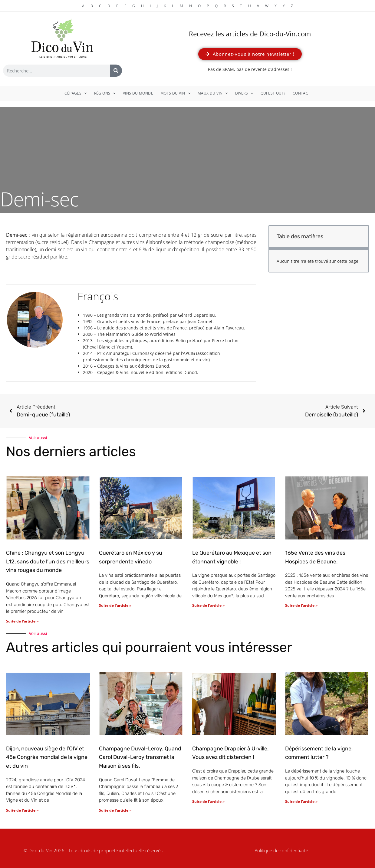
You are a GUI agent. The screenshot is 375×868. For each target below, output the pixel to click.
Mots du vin (175, 93)
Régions (105, 93)
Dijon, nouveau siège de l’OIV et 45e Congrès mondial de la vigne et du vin (47, 757)
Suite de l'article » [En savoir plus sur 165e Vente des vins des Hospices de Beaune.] (301, 605)
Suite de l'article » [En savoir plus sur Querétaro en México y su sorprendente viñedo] (115, 605)
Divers (244, 93)
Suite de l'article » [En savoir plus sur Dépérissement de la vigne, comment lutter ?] (301, 801)
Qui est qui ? (273, 93)
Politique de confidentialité (281, 850)
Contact (302, 93)
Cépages (76, 93)
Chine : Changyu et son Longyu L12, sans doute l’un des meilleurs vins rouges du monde (48, 562)
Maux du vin (213, 93)
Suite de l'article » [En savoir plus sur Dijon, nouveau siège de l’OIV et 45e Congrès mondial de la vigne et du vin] (22, 810)
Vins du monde (138, 93)
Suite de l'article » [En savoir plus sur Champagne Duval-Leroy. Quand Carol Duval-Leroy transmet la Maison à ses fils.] (115, 810)
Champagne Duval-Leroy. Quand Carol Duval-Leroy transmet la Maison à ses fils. (140, 757)
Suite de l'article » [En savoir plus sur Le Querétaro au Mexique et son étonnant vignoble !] (208, 605)
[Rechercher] (116, 71)
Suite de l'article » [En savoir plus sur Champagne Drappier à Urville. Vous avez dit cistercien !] (208, 801)
